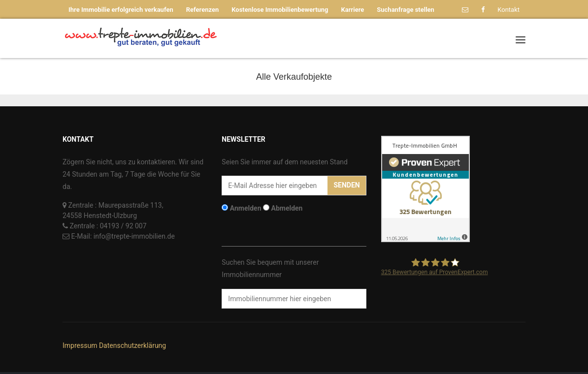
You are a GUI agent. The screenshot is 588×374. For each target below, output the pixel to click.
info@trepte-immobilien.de (134, 236)
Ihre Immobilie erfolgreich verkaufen (121, 10)
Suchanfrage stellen (406, 10)
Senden (346, 185)
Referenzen (203, 10)
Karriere (353, 10)
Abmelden (287, 208)
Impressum (80, 345)
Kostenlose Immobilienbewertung (280, 10)
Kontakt (508, 10)
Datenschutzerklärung (132, 345)
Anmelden (246, 208)
